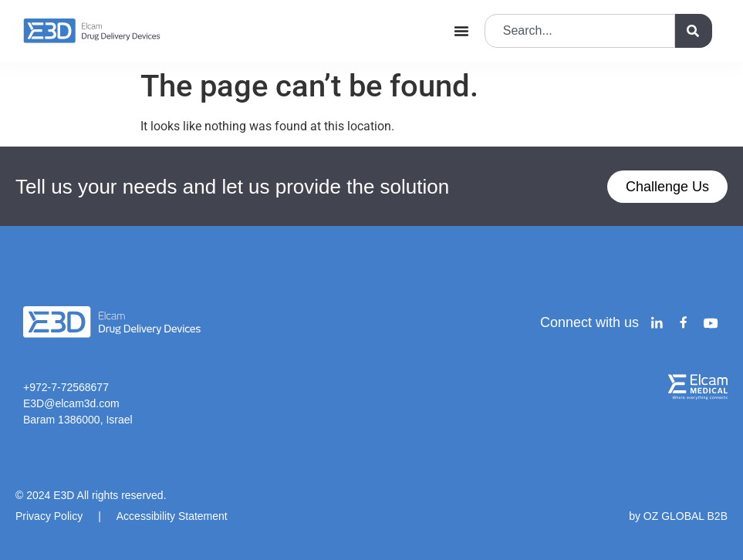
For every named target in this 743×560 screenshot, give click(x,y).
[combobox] (580, 31)
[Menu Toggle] (461, 31)
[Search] (694, 31)
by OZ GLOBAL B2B (678, 516)
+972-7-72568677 (66, 387)
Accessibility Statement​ (172, 516)
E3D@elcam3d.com (71, 403)
